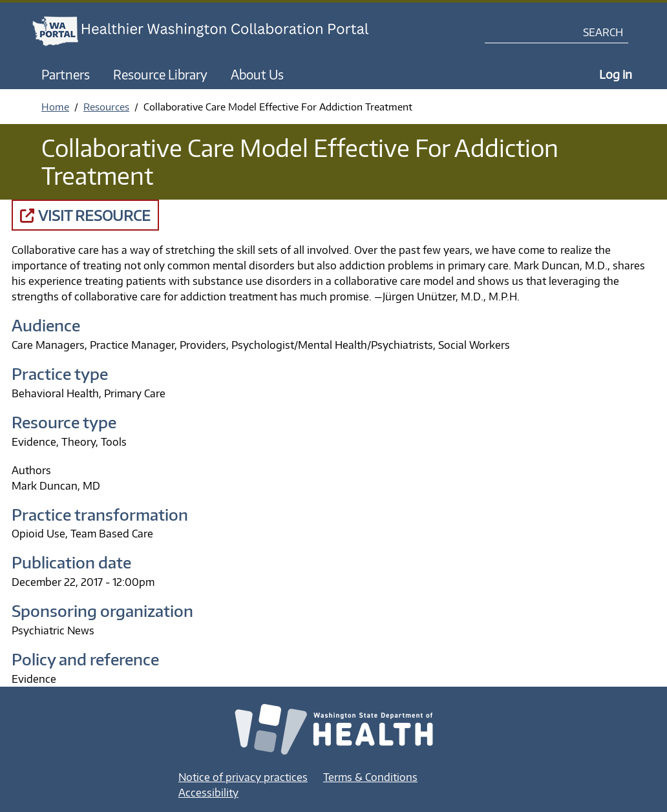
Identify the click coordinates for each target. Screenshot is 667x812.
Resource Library (160, 74)
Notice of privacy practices (243, 777)
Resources (106, 107)
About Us (257, 74)
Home (55, 107)
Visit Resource (85, 215)
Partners (66, 74)
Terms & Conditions (370, 777)
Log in (616, 74)
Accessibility (208, 793)
